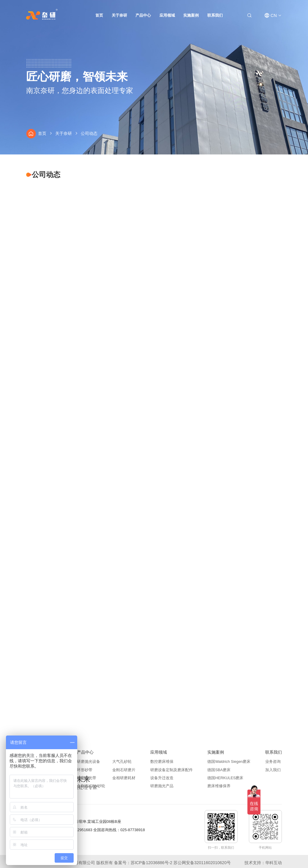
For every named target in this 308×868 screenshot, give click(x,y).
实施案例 (191, 15)
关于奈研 (119, 15)
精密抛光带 (87, 778)
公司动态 (89, 133)
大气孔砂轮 (122, 762)
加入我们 (273, 770)
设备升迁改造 (162, 778)
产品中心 (143, 15)
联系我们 (215, 15)
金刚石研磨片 (124, 770)
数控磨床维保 (162, 762)
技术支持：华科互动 (263, 863)
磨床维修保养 (219, 786)
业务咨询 (273, 762)
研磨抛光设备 (89, 762)
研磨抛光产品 (162, 786)
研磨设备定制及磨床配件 (172, 770)
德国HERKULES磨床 (225, 778)
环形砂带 (85, 770)
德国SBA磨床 (219, 770)
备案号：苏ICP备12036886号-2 (143, 863)
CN (274, 15)
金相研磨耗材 (124, 778)
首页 (99, 15)
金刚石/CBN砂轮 (91, 786)
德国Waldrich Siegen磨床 (229, 762)
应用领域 (167, 15)
